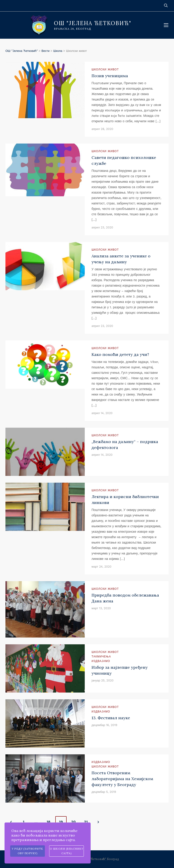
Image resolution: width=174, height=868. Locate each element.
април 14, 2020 (102, 413)
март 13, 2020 (101, 608)
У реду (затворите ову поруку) (28, 851)
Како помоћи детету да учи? (120, 354)
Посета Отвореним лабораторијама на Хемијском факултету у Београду (122, 779)
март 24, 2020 (101, 567)
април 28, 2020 (102, 129)
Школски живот (105, 70)
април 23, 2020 (102, 227)
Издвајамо (101, 661)
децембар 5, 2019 (104, 792)
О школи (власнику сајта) (67, 851)
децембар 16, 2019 (104, 725)
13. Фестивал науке (111, 718)
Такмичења (101, 657)
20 (73, 822)
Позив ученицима (110, 76)
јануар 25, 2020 (103, 680)
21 (86, 822)
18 (49, 822)
